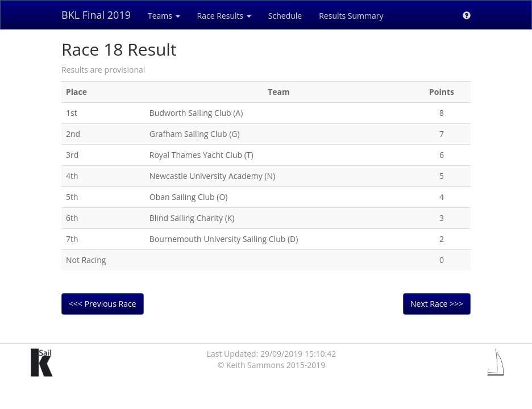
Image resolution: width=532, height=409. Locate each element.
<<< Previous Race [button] (103, 304)
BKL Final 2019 (96, 15)
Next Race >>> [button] (437, 304)
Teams (164, 16)
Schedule (285, 16)
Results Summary (351, 16)
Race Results (224, 16)
